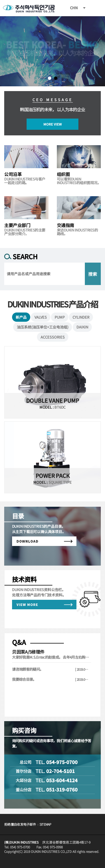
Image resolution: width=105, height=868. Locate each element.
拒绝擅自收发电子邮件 (20, 824)
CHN (74, 8)
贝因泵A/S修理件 (28, 652)
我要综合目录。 (24, 679)
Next (4, 51)
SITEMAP (45, 824)
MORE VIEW (53, 124)
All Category (95, 8)
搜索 (93, 274)
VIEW (53, 382)
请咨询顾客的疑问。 (28, 669)
